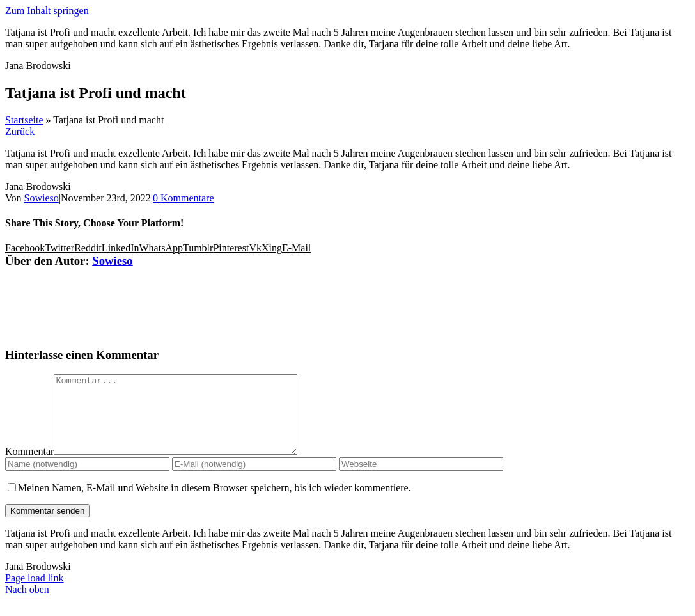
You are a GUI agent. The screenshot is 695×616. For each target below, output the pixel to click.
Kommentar (29, 467)
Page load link (35, 593)
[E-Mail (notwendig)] (254, 479)
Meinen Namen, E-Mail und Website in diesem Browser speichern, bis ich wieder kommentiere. (215, 503)
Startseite (24, 120)
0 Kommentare (184, 198)
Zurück (20, 131)
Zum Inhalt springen (47, 11)
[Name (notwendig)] (87, 479)
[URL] (421, 479)
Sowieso (42, 198)
